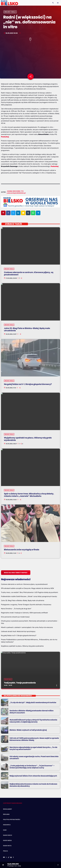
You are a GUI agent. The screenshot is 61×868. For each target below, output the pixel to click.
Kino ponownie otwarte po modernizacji (15, 617)
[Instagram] (11, 857)
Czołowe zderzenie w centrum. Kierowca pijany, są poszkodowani (24, 584)
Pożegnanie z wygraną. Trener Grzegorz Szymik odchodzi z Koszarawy (26, 605)
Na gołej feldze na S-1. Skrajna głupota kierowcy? (19, 636)
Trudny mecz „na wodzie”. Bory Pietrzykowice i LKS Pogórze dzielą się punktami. (30, 592)
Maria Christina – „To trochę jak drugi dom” (16, 609)
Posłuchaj (5, 137)
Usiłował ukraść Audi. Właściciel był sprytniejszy (18, 631)
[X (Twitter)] (6, 857)
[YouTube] (4, 857)
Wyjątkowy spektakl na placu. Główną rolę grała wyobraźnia (22, 646)
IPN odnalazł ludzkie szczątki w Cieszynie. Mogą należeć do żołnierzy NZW (27, 588)
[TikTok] (9, 857)
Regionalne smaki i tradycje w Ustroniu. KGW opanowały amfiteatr (24, 613)
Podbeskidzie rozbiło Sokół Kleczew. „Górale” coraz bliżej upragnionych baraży (29, 596)
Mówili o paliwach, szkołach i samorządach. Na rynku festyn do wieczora (27, 627)
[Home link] (9, 3)
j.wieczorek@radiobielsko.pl (16, 193)
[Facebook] (13, 857)
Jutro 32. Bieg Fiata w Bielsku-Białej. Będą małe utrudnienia (23, 601)
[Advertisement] (30, 60)
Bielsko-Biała (10, 12)
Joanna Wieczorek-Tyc (15, 191)
